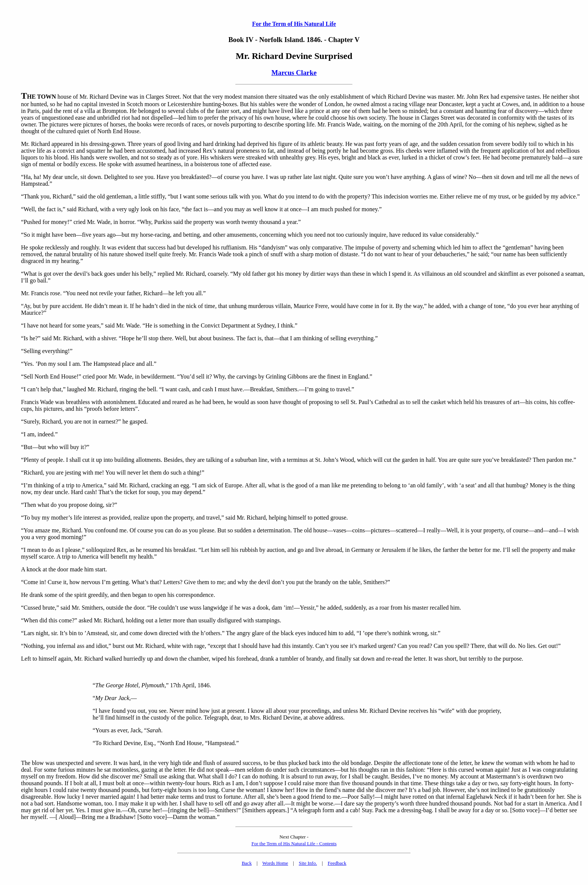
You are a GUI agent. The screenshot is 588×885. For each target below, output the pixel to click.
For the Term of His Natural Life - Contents (294, 844)
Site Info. (308, 863)
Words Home (275, 863)
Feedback (337, 863)
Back (247, 863)
